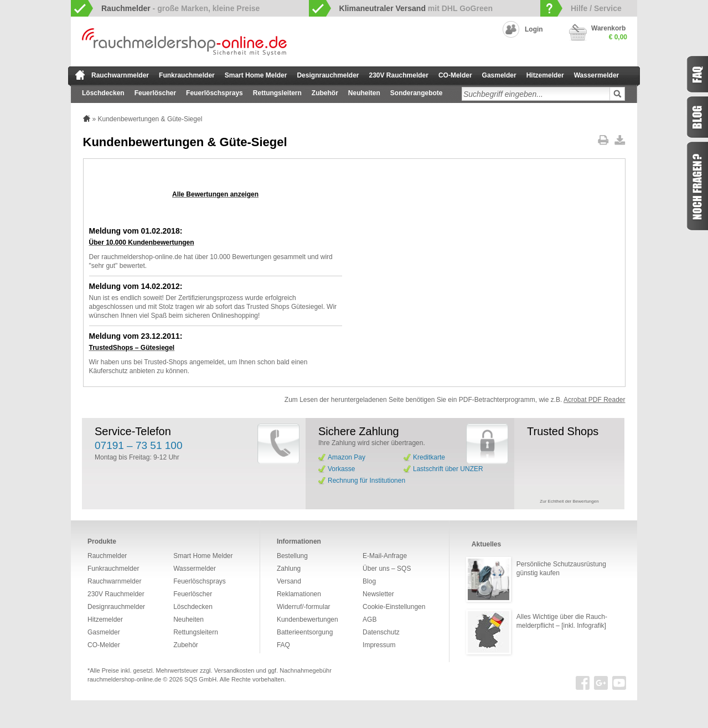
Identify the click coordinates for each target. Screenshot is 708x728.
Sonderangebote (417, 93)
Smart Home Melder (256, 75)
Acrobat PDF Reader (594, 400)
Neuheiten (364, 93)
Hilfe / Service (596, 8)
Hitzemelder (545, 75)
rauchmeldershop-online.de (124, 679)
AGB (369, 619)
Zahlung (289, 569)
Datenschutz (381, 632)
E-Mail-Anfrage (385, 556)
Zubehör (325, 93)
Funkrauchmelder (187, 75)
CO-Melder (455, 75)
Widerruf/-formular (304, 607)
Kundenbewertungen (308, 619)
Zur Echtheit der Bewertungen (569, 501)
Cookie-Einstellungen (394, 607)
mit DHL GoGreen (416, 8)
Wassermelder (597, 75)
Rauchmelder (107, 556)
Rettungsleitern (277, 93)
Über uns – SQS (387, 569)
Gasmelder (499, 75)
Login (534, 29)
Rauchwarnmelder (120, 75)
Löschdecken (103, 93)
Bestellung (292, 556)
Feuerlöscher (155, 93)
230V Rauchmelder (399, 75)
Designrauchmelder (328, 75)
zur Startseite (80, 75)
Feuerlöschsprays (215, 93)
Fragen (697, 186)
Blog (369, 581)
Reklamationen (299, 594)
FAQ (283, 645)
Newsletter (378, 594)
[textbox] (536, 94)
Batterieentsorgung (305, 632)
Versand (289, 581)
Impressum (379, 645)
